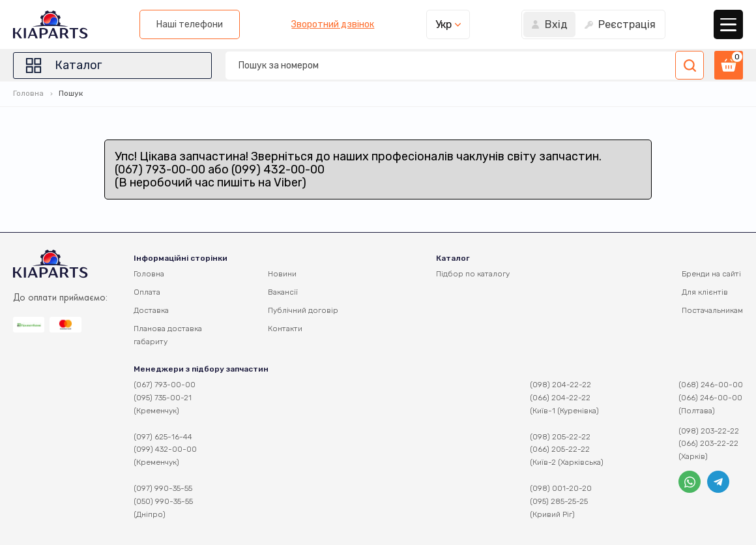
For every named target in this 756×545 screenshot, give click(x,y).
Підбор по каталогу (473, 274)
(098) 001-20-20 (561, 488)
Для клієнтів (705, 292)
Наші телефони (190, 24)
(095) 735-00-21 (163, 398)
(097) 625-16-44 (163, 437)
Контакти (285, 329)
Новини (282, 274)
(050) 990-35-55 (163, 501)
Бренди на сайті (711, 274)
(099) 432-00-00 (165, 449)
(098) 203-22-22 (709, 431)
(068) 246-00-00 (711, 385)
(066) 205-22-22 (560, 449)
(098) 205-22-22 (560, 437)
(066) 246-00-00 (710, 398)
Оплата (147, 292)
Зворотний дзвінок (333, 25)
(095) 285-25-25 (559, 501)
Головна (28, 93)
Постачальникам (712, 310)
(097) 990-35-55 (163, 488)
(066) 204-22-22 (560, 398)
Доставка (151, 310)
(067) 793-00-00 (165, 385)
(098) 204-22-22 (560, 385)
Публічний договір (303, 310)
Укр (443, 24)
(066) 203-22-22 (708, 443)
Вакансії (283, 292)
